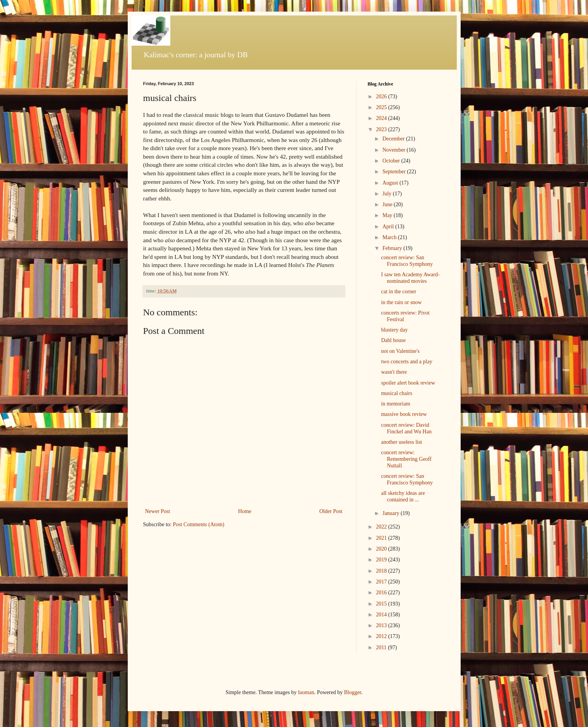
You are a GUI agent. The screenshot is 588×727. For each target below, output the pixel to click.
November (395, 150)
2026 (382, 97)
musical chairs (396, 393)
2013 (382, 625)
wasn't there (394, 372)
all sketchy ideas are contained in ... (403, 496)
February (393, 248)
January (392, 513)
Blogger (353, 692)
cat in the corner (399, 292)
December (394, 139)
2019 (382, 560)
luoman (306, 692)
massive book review (404, 414)
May (388, 215)
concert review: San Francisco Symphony (407, 261)
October (392, 161)
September (395, 172)
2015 (382, 604)
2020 (382, 549)
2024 (382, 118)
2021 (382, 538)
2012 (382, 636)
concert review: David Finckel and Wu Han (406, 428)
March (390, 237)
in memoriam (395, 404)
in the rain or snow (401, 302)
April (389, 227)
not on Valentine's (400, 351)
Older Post (331, 511)
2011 (382, 647)
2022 (382, 527)
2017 (382, 582)
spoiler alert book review (408, 383)
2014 (382, 615)
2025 (382, 107)
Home (245, 511)
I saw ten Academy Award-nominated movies (410, 278)
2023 (382, 129)
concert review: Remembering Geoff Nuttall (406, 459)
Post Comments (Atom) (199, 524)
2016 (382, 593)
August (391, 183)
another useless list (401, 442)
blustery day (394, 330)
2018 (382, 571)
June (388, 204)
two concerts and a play (406, 362)
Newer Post (158, 511)
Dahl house (393, 340)
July (388, 194)
